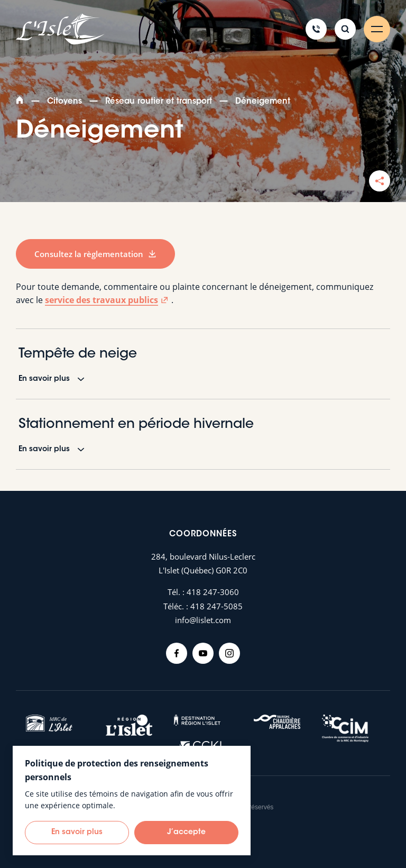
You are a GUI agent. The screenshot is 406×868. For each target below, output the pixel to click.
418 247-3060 (213, 592)
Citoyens (64, 102)
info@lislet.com (203, 620)
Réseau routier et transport (159, 102)
